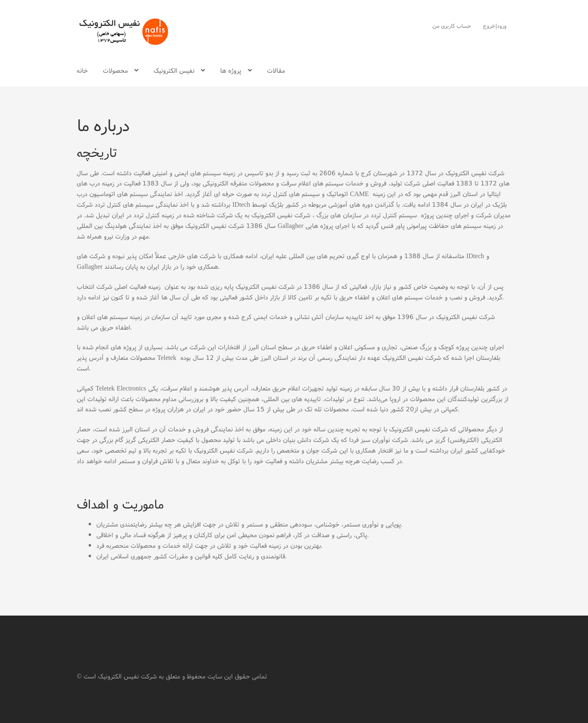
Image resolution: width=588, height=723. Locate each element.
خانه (82, 70)
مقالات (276, 70)
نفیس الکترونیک (174, 70)
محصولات (115, 70)
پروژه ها (231, 70)
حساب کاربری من (452, 26)
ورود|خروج (495, 26)
